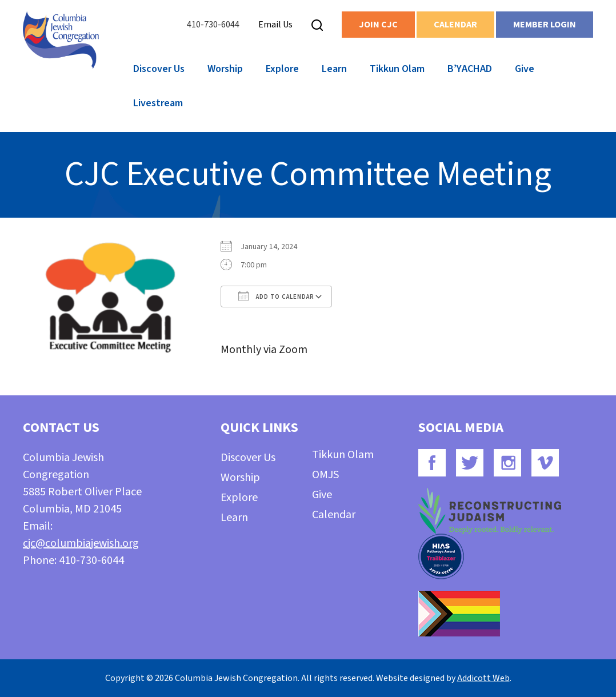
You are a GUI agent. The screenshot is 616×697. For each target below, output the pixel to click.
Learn (334, 69)
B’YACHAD (470, 69)
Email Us (275, 25)
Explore (282, 69)
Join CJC (378, 25)
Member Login (545, 25)
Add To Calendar (276, 296)
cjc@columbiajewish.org (81, 543)
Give (525, 69)
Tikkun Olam (397, 69)
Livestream (158, 103)
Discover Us (159, 69)
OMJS (325, 475)
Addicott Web (483, 678)
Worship (225, 69)
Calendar (455, 25)
